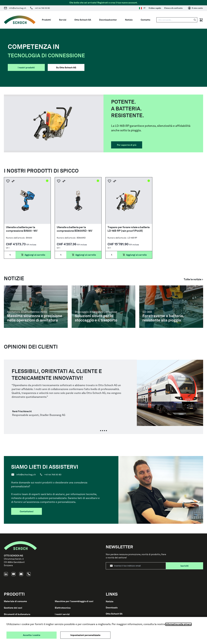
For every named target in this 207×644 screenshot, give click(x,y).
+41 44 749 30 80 (42, 8)
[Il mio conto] (195, 8)
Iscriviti (185, 566)
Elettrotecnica (63, 608)
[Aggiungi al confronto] (13, 181)
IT (142, 8)
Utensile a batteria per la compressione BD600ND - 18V (75, 229)
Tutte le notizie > (193, 279)
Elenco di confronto (173, 8)
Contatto (145, 20)
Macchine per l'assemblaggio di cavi (74, 601)
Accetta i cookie (32, 635)
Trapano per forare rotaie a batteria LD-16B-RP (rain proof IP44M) (129, 229)
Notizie (129, 20)
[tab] (101, 431)
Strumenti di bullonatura (17, 614)
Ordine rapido (155, 8)
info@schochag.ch (18, 8)
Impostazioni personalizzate (85, 635)
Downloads (112, 608)
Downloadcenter (108, 20)
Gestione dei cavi (13, 608)
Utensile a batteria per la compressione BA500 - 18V (22, 229)
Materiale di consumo (15, 601)
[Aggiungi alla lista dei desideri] (8, 181)
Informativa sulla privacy (178, 624)
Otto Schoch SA (83, 20)
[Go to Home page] (20, 20)
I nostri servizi (62, 614)
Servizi (63, 20)
